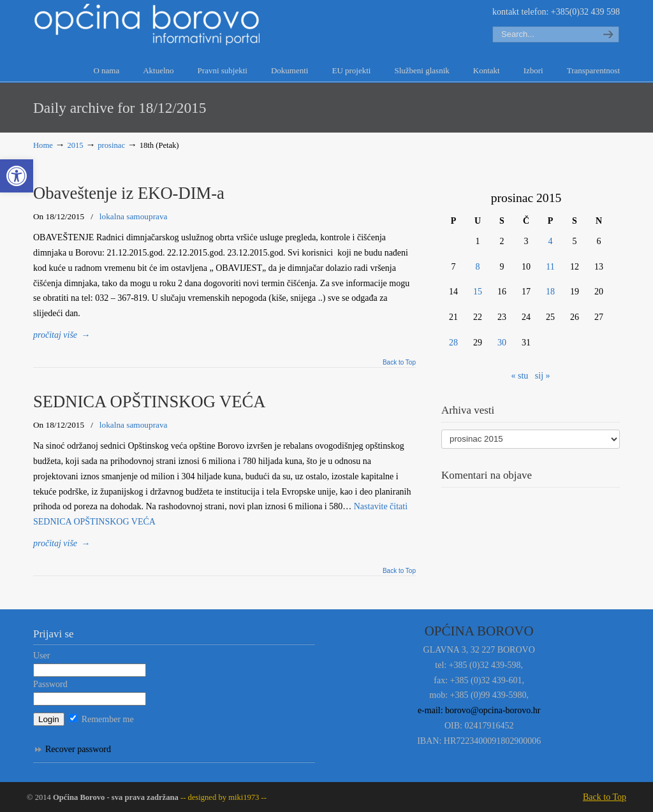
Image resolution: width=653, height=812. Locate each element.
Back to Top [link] (399, 363)
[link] (17, 176)
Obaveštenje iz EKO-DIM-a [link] (129, 193)
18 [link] (550, 292)
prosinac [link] (111, 145)
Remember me (101, 719)
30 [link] (502, 343)
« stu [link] (519, 376)
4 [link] (551, 241)
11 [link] (550, 267)
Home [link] (43, 145)
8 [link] (478, 267)
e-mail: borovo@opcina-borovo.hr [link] (479, 710)
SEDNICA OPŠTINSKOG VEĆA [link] (149, 402)
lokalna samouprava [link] (134, 216)
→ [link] (62, 335)
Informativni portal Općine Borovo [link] (148, 25)
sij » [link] (543, 376)
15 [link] (478, 292)
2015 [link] (75, 145)
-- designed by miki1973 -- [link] (223, 797)
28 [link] (453, 343)
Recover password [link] (78, 749)
